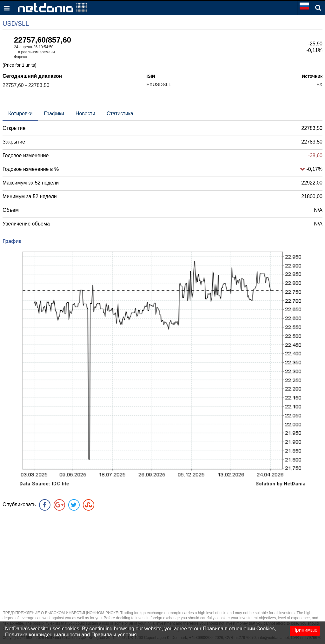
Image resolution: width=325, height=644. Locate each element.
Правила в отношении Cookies (239, 629)
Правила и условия (114, 635)
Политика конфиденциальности (43, 635)
